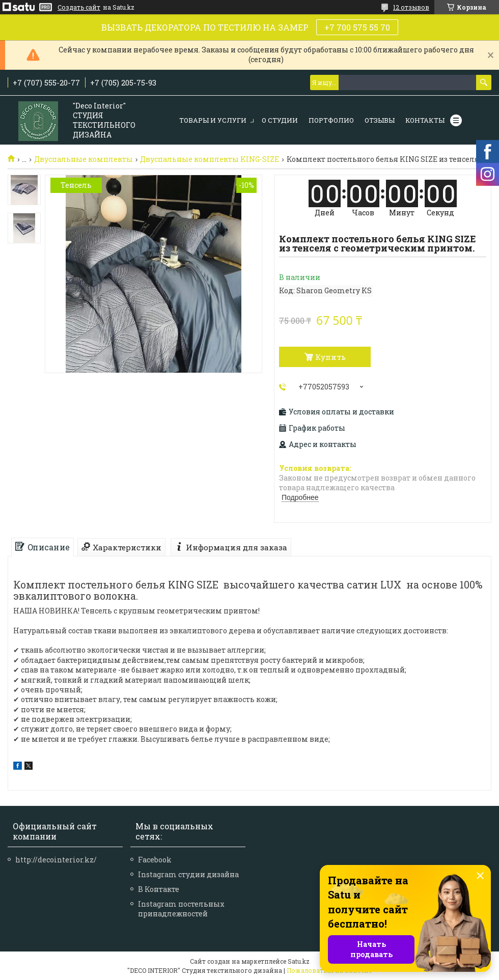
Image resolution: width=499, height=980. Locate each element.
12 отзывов (411, 7)
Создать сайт (79, 7)
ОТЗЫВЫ (380, 120)
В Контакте (159, 889)
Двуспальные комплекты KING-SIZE (210, 159)
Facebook (155, 860)
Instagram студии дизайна (188, 874)
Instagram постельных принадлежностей (181, 909)
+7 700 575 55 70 (357, 27)
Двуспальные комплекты (84, 159)
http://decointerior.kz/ (56, 860)
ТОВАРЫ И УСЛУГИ (213, 120)
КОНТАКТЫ (425, 120)
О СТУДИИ (280, 120)
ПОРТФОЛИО (331, 120)
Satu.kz (299, 961)
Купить (330, 357)
